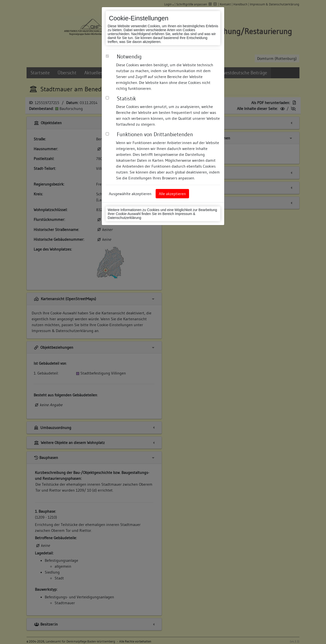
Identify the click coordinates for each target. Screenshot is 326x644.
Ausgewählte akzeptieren (130, 194)
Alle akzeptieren (172, 194)
